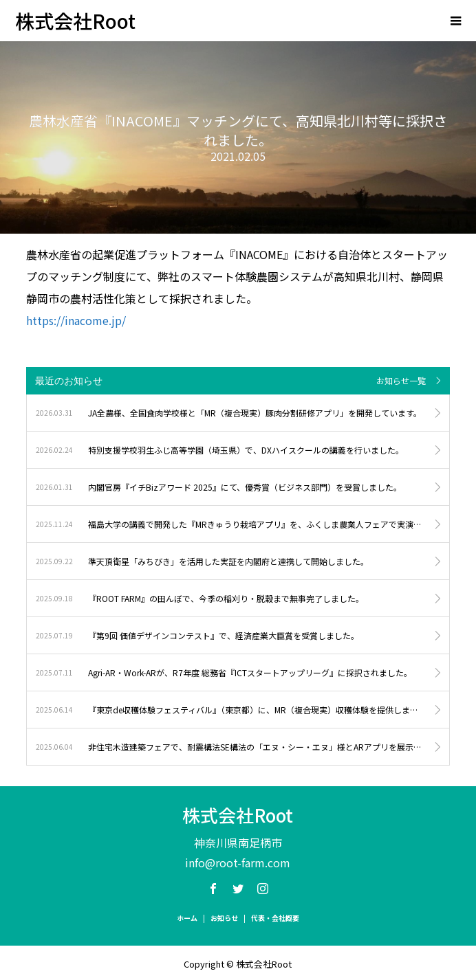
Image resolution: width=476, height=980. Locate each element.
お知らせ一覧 (401, 380)
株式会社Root (75, 21)
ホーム (187, 918)
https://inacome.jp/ (76, 320)
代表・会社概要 (275, 918)
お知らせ (224, 918)
